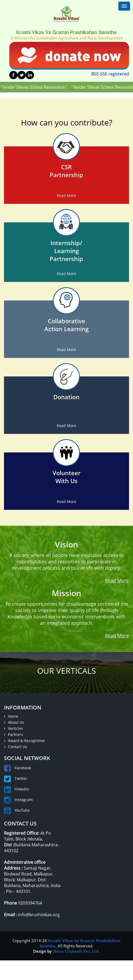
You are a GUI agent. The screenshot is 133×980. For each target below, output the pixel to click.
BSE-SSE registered (110, 74)
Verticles (14, 728)
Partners (14, 734)
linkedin (16, 789)
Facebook (18, 768)
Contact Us (16, 747)
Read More (66, 195)
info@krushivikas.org (39, 915)
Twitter (16, 778)
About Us (14, 722)
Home (11, 716)
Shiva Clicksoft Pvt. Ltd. (76, 951)
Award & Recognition (25, 741)
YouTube (17, 810)
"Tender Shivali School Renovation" (39, 87)
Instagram (18, 800)
